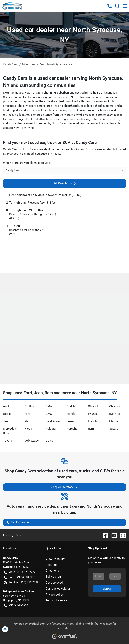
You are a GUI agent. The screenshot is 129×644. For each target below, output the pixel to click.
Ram (91, 429)
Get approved (54, 583)
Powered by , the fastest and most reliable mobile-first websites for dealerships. (64, 629)
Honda (71, 414)
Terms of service (56, 600)
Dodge (7, 414)
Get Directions (64, 183)
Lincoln (93, 421)
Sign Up (107, 589)
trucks (75, 149)
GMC (49, 414)
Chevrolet (94, 406)
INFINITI (115, 414)
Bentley (29, 406)
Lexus (70, 421)
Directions (52, 571)
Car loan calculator (58, 589)
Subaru (114, 429)
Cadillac (72, 406)
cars (67, 149)
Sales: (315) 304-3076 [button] (20, 577)
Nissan (29, 429)
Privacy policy (55, 595)
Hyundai (93, 414)
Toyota (8, 441)
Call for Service (18, 522)
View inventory (55, 559)
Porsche (72, 429)
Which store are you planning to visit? (27, 163)
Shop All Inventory (65, 487)
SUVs (89, 149)
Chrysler (115, 406)
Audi (6, 406)
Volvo (49, 441)
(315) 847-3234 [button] (16, 605)
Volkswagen (32, 441)
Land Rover (53, 421)
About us (51, 565)
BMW (49, 406)
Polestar (51, 429)
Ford (27, 414)
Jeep (6, 421)
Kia (26, 421)
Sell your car (54, 577)
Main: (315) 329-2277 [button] (20, 572)
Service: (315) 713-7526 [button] (21, 582)
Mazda (114, 421)
